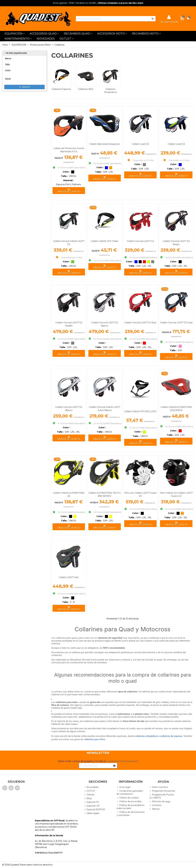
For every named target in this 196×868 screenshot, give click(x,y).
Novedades (91, 787)
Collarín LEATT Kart (69, 577)
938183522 (41, 853)
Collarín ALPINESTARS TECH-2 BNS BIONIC (105, 494)
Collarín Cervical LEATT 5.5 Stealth (69, 324)
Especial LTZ (92, 806)
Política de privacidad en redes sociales (131, 807)
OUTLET (65, 39)
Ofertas (89, 795)
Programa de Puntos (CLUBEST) (162, 796)
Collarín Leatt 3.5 (176, 144)
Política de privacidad (129, 802)
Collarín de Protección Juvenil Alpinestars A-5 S (69, 150)
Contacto (155, 805)
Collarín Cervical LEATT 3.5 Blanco (69, 409)
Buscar (25, 87)
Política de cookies (128, 798)
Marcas (154, 809)
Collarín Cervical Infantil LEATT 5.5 (69, 243)
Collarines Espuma (61, 89)
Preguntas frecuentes (162, 791)
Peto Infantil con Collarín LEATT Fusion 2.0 (176, 494)
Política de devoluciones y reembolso (131, 814)
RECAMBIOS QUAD (77, 33)
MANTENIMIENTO (17, 39)
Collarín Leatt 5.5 (140, 144)
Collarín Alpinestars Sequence (105, 144)
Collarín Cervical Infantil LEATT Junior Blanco (105, 409)
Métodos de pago (160, 802)
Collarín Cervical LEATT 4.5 (140, 241)
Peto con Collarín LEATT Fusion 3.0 (140, 494)
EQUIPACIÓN (14, 33)
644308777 (56, 853)
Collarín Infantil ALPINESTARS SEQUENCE (176, 409)
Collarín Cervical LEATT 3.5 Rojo (140, 323)
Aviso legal (123, 787)
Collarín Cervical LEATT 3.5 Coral (176, 323)
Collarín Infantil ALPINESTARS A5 (69, 494)
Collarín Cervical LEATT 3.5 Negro (176, 243)
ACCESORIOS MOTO (111, 33)
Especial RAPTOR (94, 810)
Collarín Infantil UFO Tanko (105, 241)
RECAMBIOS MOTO (145, 33)
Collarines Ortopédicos (110, 91)
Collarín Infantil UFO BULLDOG (140, 411)
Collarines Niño (86, 89)
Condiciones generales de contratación (130, 792)
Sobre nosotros (159, 787)
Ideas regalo (92, 813)
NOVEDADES (46, 39)
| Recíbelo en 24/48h (74, 3)
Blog (88, 798)
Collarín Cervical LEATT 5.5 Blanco (105, 324)
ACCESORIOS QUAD (43, 33)
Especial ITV (92, 802)
